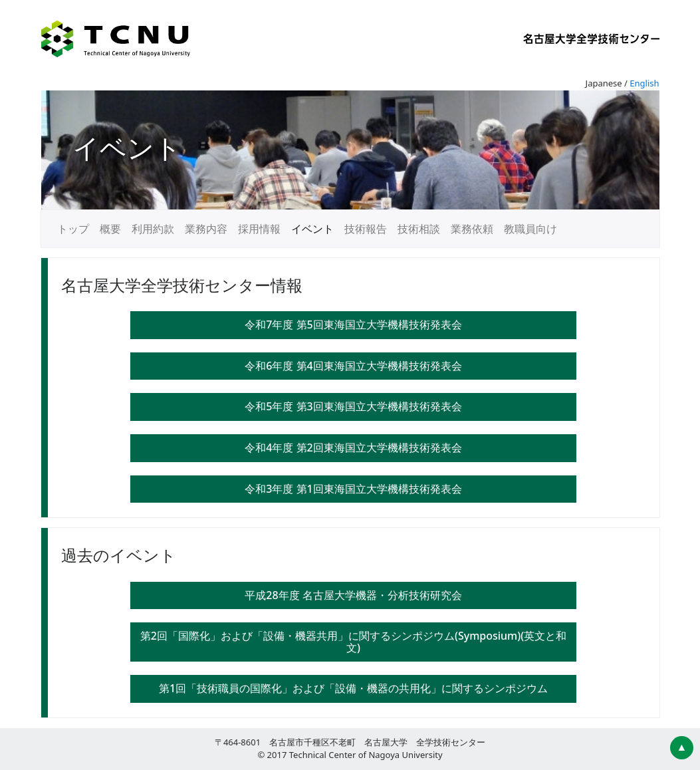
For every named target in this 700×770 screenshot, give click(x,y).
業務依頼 (472, 229)
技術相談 (419, 229)
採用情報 (259, 229)
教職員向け (530, 229)
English (644, 83)
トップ (73, 229)
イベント (312, 229)
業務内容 (206, 229)
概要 (110, 229)
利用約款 (153, 229)
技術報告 (366, 229)
